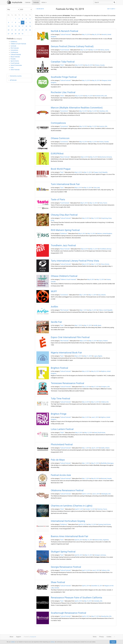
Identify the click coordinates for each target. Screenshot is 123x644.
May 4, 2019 (86, 371)
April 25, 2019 (79, 540)
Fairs (12, 68)
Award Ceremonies (16, 65)
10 (23, 22)
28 (12, 34)
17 (23, 26)
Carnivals (13, 46)
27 (9, 34)
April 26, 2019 (82, 524)
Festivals (36, 2)
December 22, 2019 (97, 586)
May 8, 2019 (85, 249)
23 (19, 30)
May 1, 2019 (86, 448)
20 (9, 30)
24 (23, 30)
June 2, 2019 (95, 417)
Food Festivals (15, 63)
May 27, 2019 (95, 387)
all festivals (13, 80)
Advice (44, 2)
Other (62, 65)
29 (16, 34)
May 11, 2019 (95, 264)
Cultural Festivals (16, 55)
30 (19, 34)
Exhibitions (14, 42)
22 (16, 30)
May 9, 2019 (85, 157)
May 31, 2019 (95, 463)
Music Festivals (15, 57)
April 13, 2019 (86, 570)
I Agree (113, 642)
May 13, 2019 (88, 188)
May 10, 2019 (86, 34)
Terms (95, 637)
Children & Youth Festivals (18, 44)
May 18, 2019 (94, 157)
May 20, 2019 (89, 65)
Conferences (14, 52)
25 (26, 30)
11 (26, 22)
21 (12, 30)
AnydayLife (33, 637)
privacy (53, 642)
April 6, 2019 (86, 586)
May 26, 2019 (96, 34)
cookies (13, 642)
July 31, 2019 (95, 448)
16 (19, 26)
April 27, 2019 (86, 494)
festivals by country (16, 76)
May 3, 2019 (86, 417)
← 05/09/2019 (39, 9)
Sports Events (15, 61)
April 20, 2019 (79, 555)
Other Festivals (15, 70)
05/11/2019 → (112, 9)
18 (26, 26)
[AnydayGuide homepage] (14, 2)
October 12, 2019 (90, 509)
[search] (114, 2)
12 (30, 22)
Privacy (101, 637)
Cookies (109, 637)
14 (12, 26)
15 (16, 26)
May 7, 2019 (83, 295)
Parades (13, 59)
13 (9, 26)
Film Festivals (15, 48)
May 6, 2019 (84, 341)
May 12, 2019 (94, 50)
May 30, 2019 (95, 478)
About (11, 637)
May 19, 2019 (89, 96)
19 (30, 26)
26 (30, 30)
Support (19, 637)
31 (23, 34)
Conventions (14, 50)
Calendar (28, 2)
